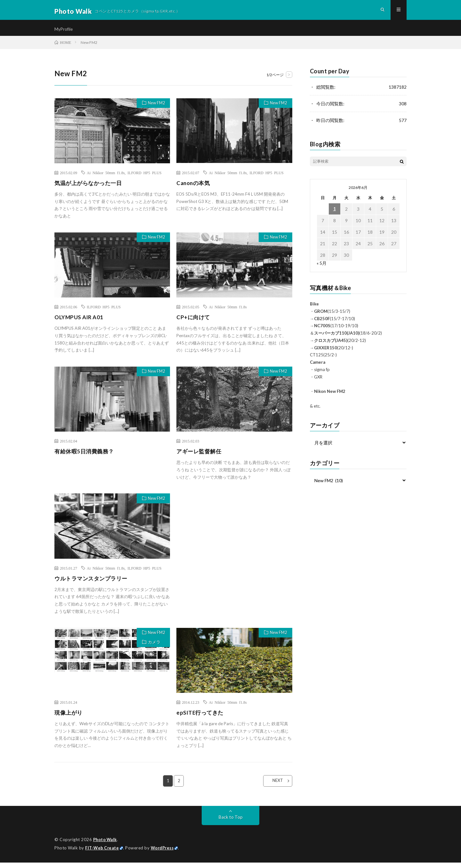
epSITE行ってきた (201, 718)
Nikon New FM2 (330, 397)
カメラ (152, 650)
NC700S (322, 331)
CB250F (322, 324)
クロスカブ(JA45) (331, 346)
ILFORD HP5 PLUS (144, 178)
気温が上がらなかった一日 (90, 189)
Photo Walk (105, 846)
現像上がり (69, 718)
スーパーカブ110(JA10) (337, 339)
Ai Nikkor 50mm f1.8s (106, 178)
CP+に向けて (194, 323)
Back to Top (231, 823)
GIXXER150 (326, 353)
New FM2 (155, 110)
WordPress (164, 854)
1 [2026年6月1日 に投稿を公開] (335, 215)
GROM (321, 317)
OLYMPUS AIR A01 (80, 323)
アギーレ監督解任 (200, 457)
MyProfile (64, 32)
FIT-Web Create (102, 854)
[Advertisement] (234, 558)
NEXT (274, 787)
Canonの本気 (194, 189)
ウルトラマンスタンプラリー (93, 584)
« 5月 (322, 269)
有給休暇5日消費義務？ (86, 457)
